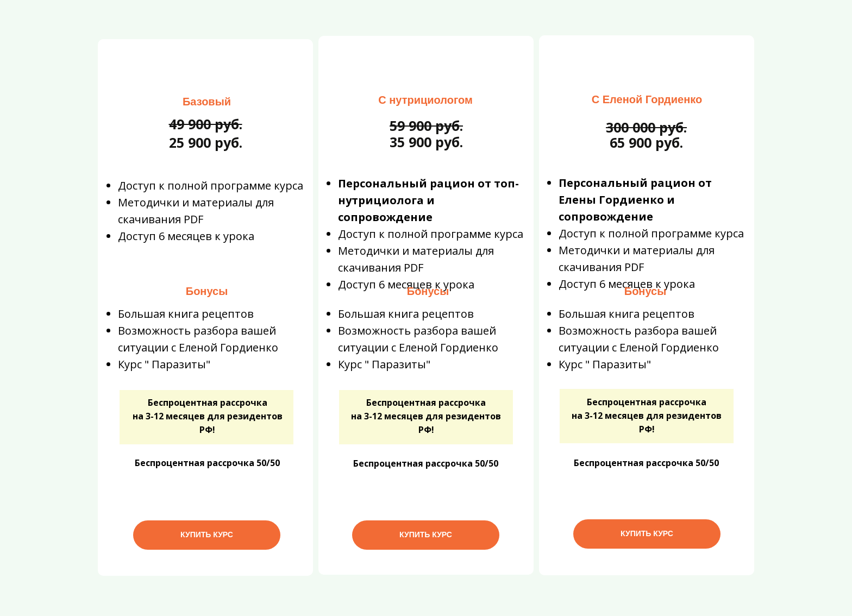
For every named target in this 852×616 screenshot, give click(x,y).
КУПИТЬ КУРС (207, 535)
